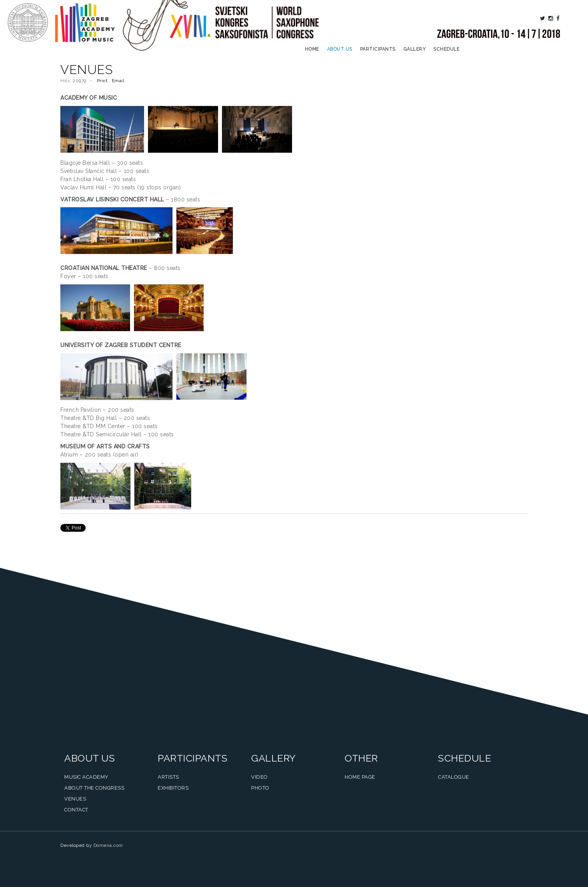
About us (340, 49)
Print (103, 81)
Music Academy (86, 777)
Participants (378, 49)
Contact (76, 810)
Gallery (415, 49)
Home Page (360, 777)
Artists (168, 777)
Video (260, 777)
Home (312, 49)
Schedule (446, 49)
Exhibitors (173, 788)
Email (118, 81)
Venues (75, 799)
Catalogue (454, 777)
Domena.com (108, 845)
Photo (260, 788)
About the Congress (94, 788)
